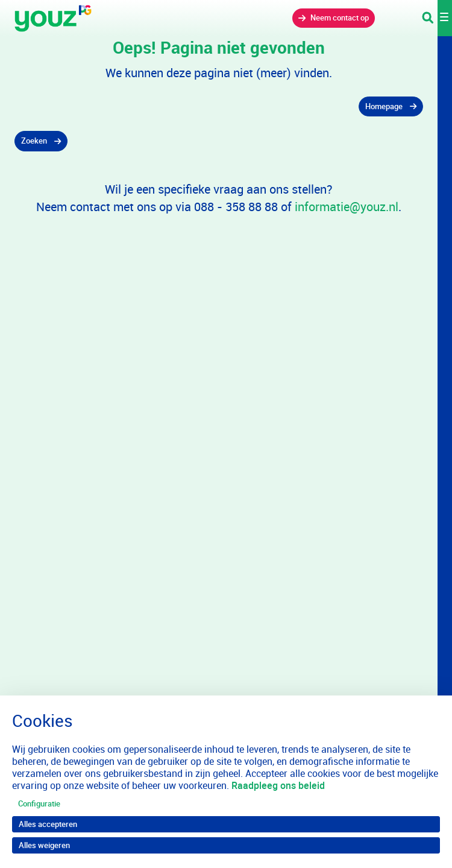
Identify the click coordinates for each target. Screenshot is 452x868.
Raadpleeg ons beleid (278, 785)
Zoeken (34, 141)
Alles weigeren (44, 845)
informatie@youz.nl (347, 207)
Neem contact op (340, 17)
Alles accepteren (48, 824)
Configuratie (39, 803)
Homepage (384, 106)
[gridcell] (219, 107)
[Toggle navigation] (437, 18)
